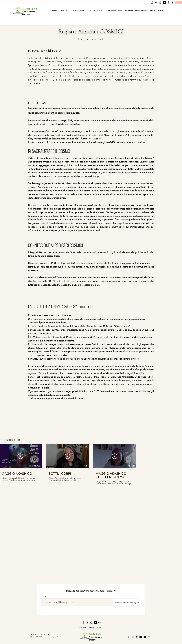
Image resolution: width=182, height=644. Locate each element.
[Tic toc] (164, 3)
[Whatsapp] (152, 3)
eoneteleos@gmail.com (54, 637)
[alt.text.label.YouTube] (156, 3)
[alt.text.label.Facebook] (172, 3)
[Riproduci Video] (20, 456)
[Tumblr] (168, 3)
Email (44, 597)
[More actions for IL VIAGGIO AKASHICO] (10, 440)
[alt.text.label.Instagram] (160, 3)
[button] (10, 440)
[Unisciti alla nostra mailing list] (127, 603)
